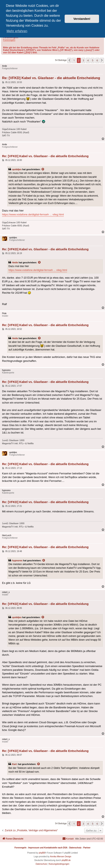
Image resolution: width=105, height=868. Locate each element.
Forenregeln (9, 40)
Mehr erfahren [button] (17, 31)
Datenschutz (75, 848)
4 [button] (88, 60)
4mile (15, 262)
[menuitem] (68, 839)
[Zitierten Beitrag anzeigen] (43, 169)
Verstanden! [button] (82, 19)
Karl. (15, 764)
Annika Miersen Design (61, 857)
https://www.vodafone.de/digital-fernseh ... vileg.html (33, 214)
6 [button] (97, 60)
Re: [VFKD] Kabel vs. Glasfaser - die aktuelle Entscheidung (51, 78)
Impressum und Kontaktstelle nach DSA (48, 848)
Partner (87, 848)
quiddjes (17, 169)
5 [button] (93, 60)
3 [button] (83, 60)
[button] (69, 60)
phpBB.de (66, 860)
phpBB (42, 853)
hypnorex (17, 560)
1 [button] (74, 60)
